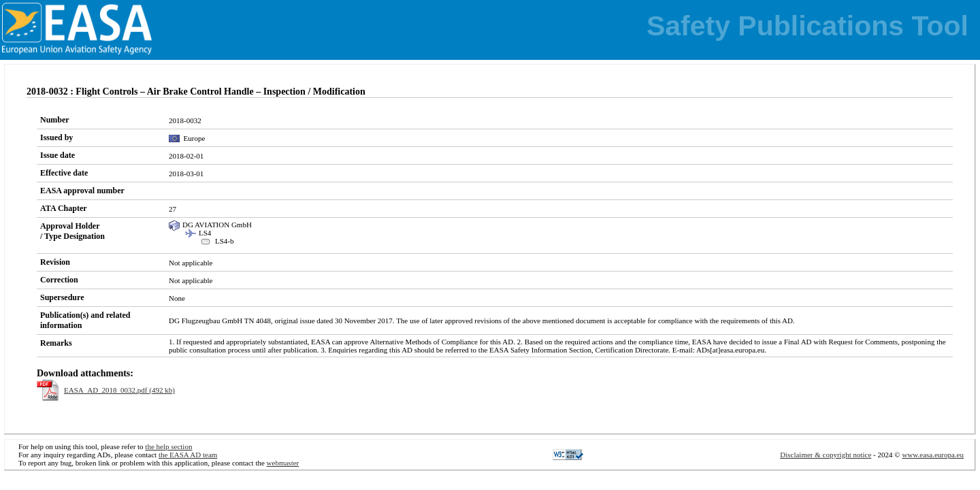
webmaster (283, 463)
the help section (168, 446)
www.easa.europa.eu (933, 455)
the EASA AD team (188, 455)
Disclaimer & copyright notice (826, 455)
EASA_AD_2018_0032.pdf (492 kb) (119, 390)
